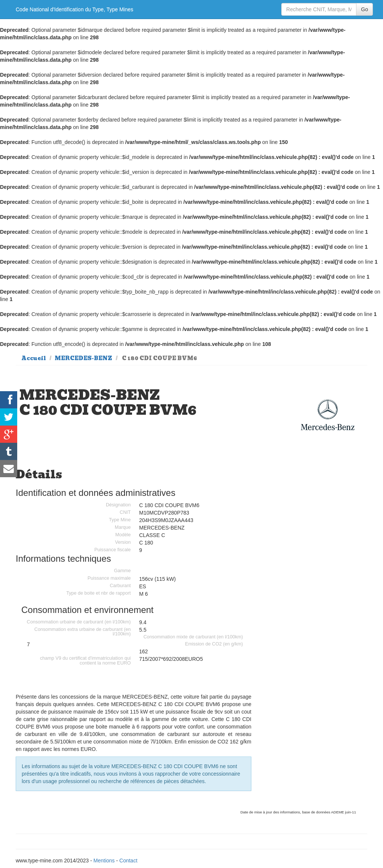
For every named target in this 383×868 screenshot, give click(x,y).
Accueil (34, 358)
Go (364, 9)
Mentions (104, 861)
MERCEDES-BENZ (83, 358)
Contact (128, 861)
